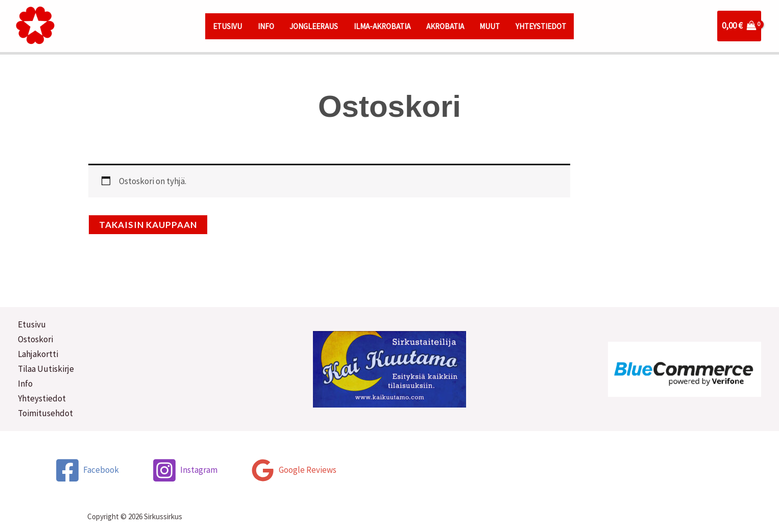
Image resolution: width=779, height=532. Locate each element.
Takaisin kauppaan (148, 225)
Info (25, 384)
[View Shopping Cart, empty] (739, 26)
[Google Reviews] (293, 470)
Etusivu (32, 324)
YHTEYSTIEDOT (541, 26)
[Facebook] (87, 470)
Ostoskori (35, 339)
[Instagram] (185, 470)
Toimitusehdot (45, 413)
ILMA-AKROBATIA (382, 26)
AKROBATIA (445, 26)
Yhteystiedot (42, 398)
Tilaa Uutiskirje (46, 369)
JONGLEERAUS (314, 26)
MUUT (490, 26)
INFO (266, 26)
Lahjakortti (38, 354)
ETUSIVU (227, 26)
